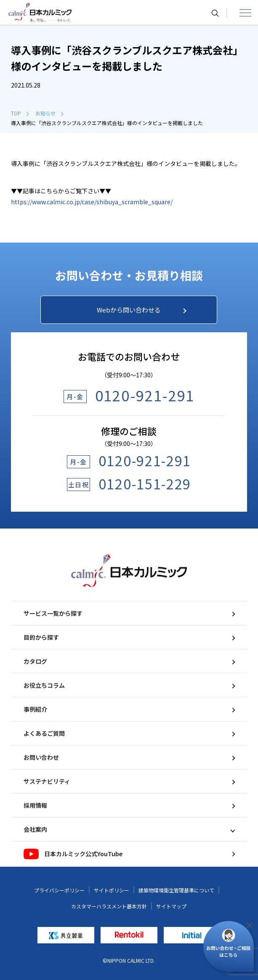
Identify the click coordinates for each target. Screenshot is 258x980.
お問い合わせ (129, 757)
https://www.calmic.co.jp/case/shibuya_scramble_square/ (92, 202)
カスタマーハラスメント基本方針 (109, 906)
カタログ (129, 661)
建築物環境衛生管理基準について (176, 890)
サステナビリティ (129, 781)
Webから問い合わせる (141, 310)
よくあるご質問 (129, 733)
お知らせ (49, 113)
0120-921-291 (145, 395)
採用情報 (129, 805)
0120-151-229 (145, 483)
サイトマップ (171, 906)
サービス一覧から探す (129, 613)
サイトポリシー (112, 890)
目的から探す (129, 637)
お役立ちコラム (129, 685)
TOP (20, 113)
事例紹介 (129, 709)
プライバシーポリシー (59, 890)
